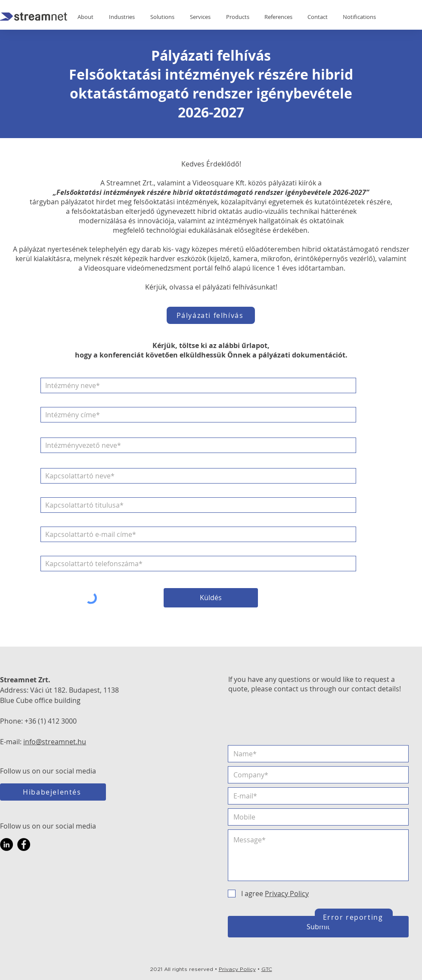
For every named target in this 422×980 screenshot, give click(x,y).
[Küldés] (211, 598)
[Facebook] (24, 844)
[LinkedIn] (6, 844)
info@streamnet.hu (55, 742)
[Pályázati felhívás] (211, 315)
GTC (267, 969)
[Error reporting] (354, 917)
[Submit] (318, 927)
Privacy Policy (237, 969)
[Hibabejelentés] (53, 792)
